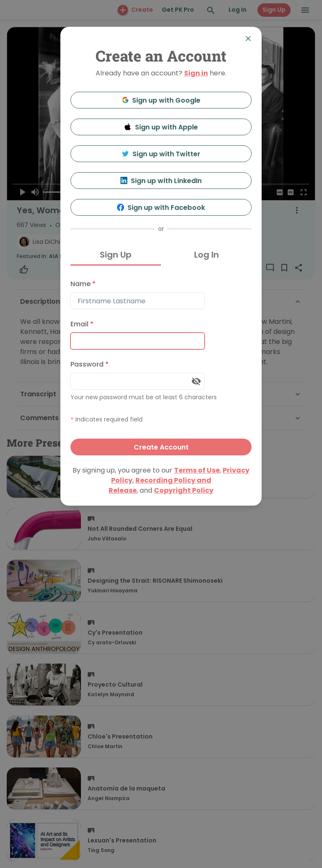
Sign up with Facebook (161, 208)
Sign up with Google (161, 100)
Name (83, 284)
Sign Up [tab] (116, 255)
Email (82, 324)
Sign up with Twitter (161, 154)
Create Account (161, 447)
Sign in (196, 73)
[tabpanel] (161, 366)
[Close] (248, 39)
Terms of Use (197, 470)
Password (90, 364)
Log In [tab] (206, 255)
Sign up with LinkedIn (161, 181)
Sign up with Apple (161, 127)
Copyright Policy (184, 490)
